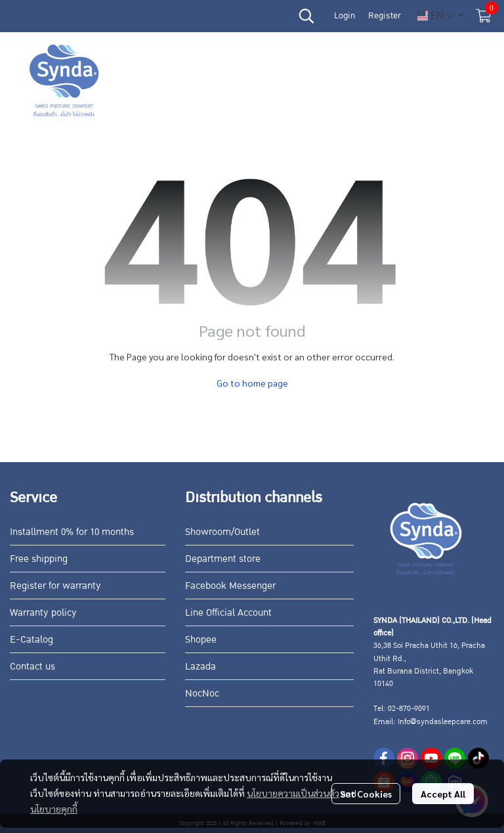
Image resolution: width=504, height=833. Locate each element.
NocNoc (202, 693)
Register (385, 16)
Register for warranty (55, 586)
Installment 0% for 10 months (72, 532)
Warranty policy (43, 612)
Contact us (32, 666)
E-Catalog (31, 639)
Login (345, 16)
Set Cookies (366, 794)
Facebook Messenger (230, 586)
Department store (223, 559)
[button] (306, 16)
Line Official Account (228, 612)
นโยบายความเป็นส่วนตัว (293, 793)
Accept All (443, 794)
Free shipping (39, 559)
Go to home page (252, 383)
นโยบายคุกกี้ (54, 809)
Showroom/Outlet (222, 532)
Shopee (201, 639)
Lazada (200, 666)
